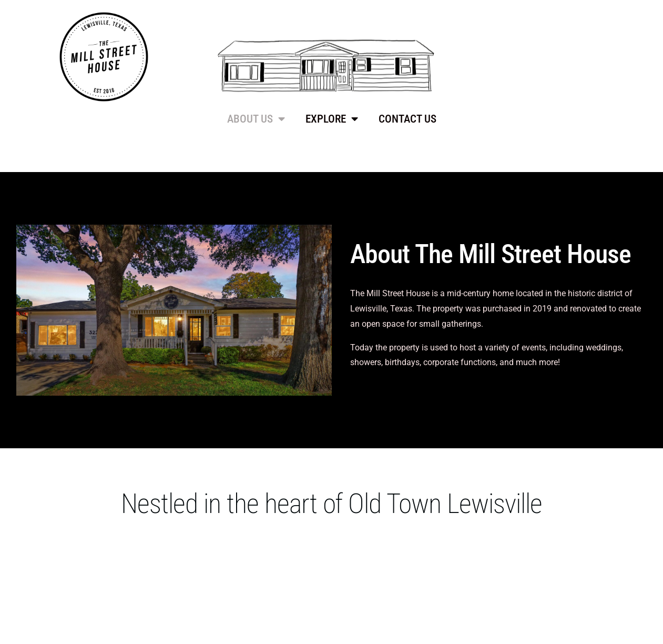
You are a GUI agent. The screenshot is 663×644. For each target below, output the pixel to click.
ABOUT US (256, 119)
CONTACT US (407, 119)
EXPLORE (332, 119)
